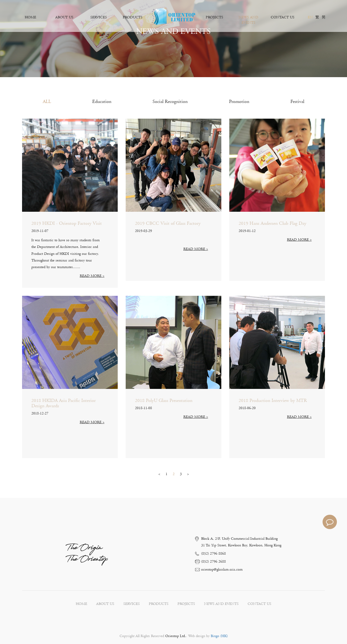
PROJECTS (214, 17)
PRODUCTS (133, 17)
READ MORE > (92, 276)
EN (310, 17)
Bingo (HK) (219, 636)
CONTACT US (283, 17)
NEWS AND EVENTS (248, 20)
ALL (47, 102)
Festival (297, 102)
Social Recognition (170, 102)
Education (102, 102)
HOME (30, 17)
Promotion (239, 102)
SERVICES (99, 17)
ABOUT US (64, 17)
